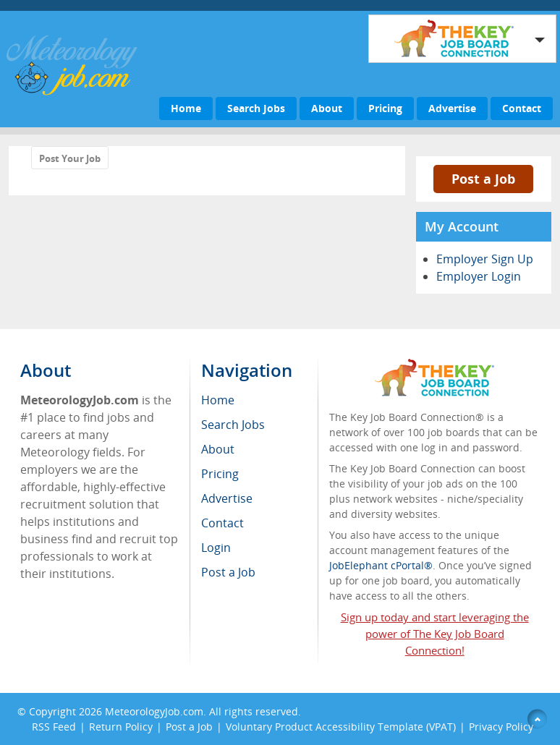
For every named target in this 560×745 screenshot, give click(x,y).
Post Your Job (70, 158)
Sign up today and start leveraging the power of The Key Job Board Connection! (435, 634)
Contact (522, 108)
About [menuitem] (218, 449)
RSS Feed (54, 727)
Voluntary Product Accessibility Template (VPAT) (341, 727)
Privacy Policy (502, 727)
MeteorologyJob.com (154, 711)
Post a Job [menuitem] (228, 572)
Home (186, 108)
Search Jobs (256, 108)
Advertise (452, 108)
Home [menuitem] (218, 400)
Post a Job (483, 179)
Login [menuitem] (216, 548)
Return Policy (121, 727)
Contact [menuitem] (222, 523)
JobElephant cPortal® (381, 565)
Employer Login (479, 276)
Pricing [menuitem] (220, 474)
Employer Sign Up (485, 259)
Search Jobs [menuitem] (233, 425)
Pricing (385, 108)
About (327, 108)
